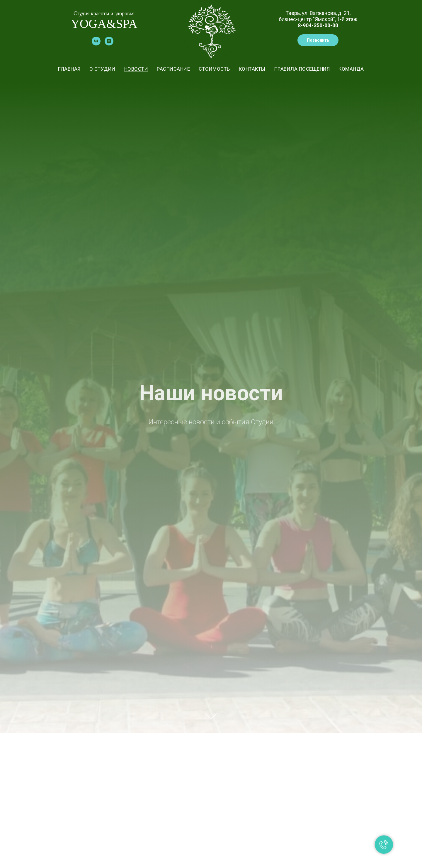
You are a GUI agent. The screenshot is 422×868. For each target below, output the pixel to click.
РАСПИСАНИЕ (173, 69)
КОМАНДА (351, 69)
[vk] (96, 44)
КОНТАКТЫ (252, 69)
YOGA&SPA (104, 24)
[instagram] (109, 44)
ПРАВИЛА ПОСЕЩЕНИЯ (302, 69)
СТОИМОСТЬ (214, 69)
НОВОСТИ (136, 69)
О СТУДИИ (102, 69)
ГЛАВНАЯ (69, 69)
